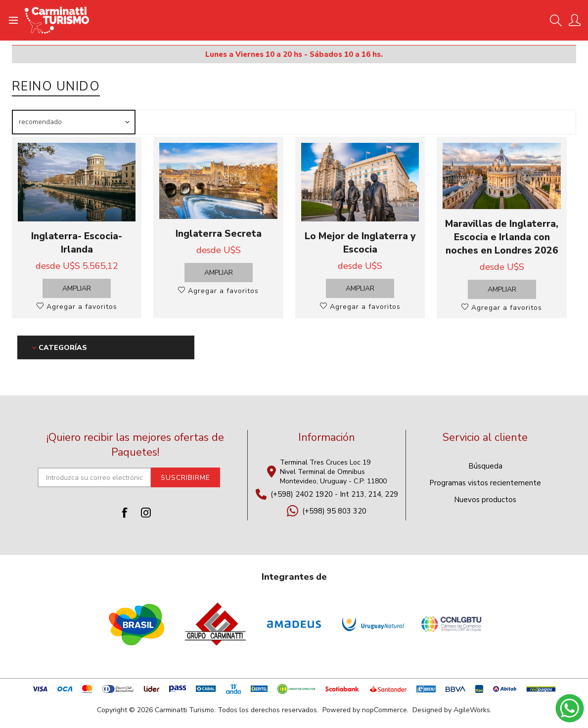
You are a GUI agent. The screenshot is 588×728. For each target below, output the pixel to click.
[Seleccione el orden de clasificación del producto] (74, 122)
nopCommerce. (385, 710)
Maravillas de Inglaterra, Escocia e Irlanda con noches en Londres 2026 (502, 237)
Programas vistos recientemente (485, 483)
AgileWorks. (473, 710)
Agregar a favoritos (81, 307)
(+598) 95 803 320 (334, 511)
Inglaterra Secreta (219, 234)
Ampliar (77, 288)
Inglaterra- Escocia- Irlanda (77, 243)
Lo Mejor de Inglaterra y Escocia (360, 243)
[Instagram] (146, 513)
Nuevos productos (485, 500)
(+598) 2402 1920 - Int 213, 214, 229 (334, 494)
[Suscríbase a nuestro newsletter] (94, 477)
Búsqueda (485, 466)
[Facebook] (125, 513)
